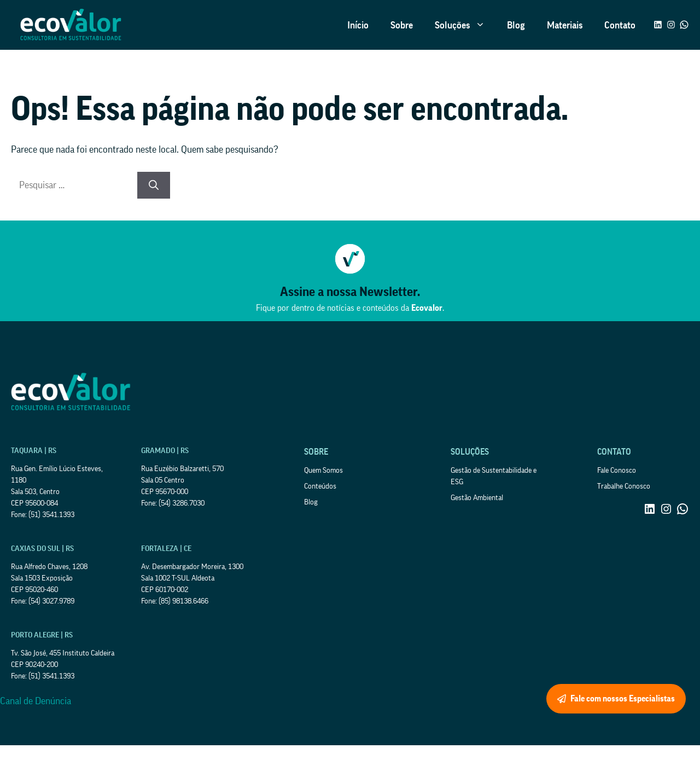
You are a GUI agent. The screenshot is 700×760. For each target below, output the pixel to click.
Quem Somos (323, 471)
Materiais (565, 25)
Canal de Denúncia (36, 701)
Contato (620, 25)
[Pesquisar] (154, 185)
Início (358, 25)
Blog (516, 25)
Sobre (402, 25)
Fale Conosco (617, 471)
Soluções (465, 25)
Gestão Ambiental (477, 498)
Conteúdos (320, 486)
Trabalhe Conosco (624, 486)
